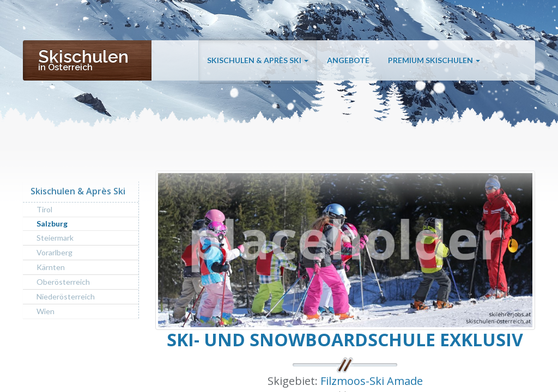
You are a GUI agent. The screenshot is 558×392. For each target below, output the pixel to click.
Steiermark (55, 238)
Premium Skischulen (434, 61)
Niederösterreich (66, 296)
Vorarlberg (54, 252)
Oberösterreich (63, 282)
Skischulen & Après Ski (258, 61)
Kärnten (51, 267)
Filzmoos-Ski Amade (372, 381)
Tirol (44, 209)
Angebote (348, 61)
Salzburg (52, 223)
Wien (46, 311)
